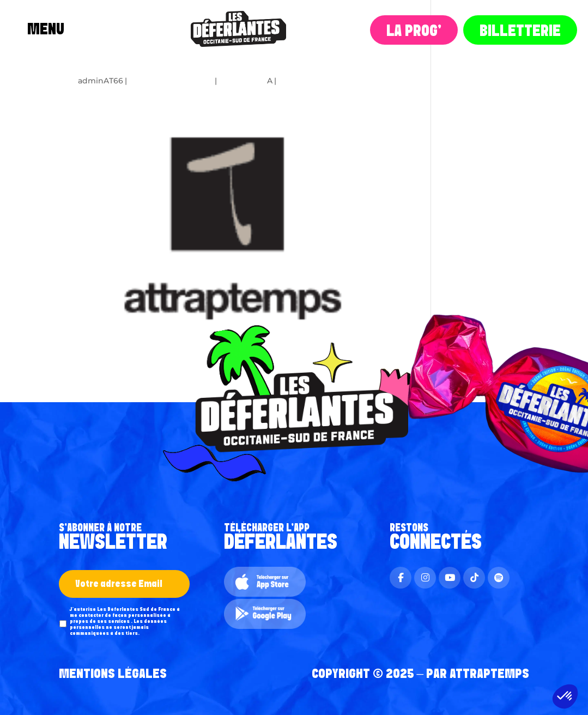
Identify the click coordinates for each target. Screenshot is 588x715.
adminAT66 (101, 81)
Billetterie (520, 31)
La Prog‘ (414, 31)
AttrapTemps (489, 674)
